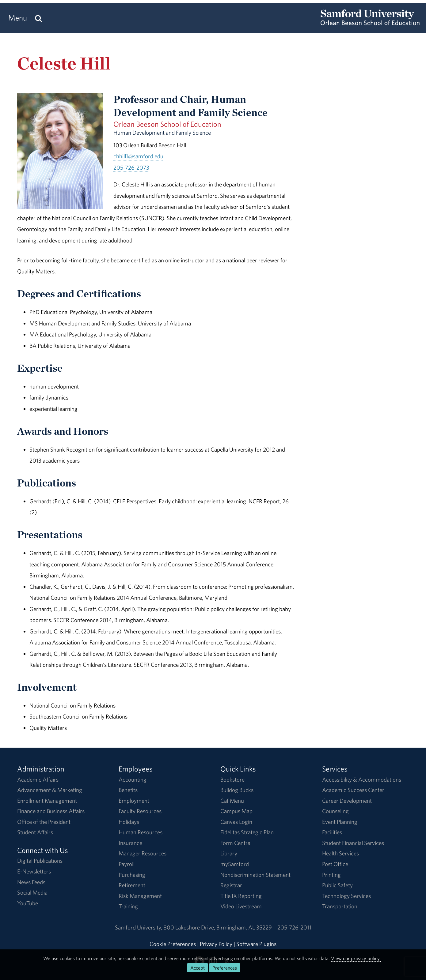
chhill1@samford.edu (138, 156)
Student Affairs (35, 832)
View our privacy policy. (356, 958)
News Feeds (31, 882)
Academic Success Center (353, 790)
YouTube (28, 903)
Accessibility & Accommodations (362, 779)
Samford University (139, 927)
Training (128, 906)
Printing (331, 875)
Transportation (340, 906)
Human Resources (141, 832)
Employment (134, 801)
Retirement (132, 885)
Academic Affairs (38, 779)
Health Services (340, 853)
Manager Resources (143, 853)
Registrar (231, 885)
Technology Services (346, 896)
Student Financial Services (353, 843)
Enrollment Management (47, 801)
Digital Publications (40, 861)
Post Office (335, 864)
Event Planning (340, 822)
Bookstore (232, 779)
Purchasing (132, 875)
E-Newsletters (34, 871)
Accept (198, 968)
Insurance (130, 843)
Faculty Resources (140, 811)
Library (229, 853)
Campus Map (236, 811)
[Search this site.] (39, 18)
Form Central (236, 843)
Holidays (129, 822)
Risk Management (140, 896)
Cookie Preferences (173, 944)
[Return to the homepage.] (370, 23)
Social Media (32, 892)
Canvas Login (236, 822)
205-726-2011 (294, 927)
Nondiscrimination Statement (255, 875)
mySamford (235, 864)
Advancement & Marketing (50, 790)
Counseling (335, 811)
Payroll (127, 864)
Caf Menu (232, 801)
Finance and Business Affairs (51, 811)
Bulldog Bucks (237, 790)
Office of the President (44, 822)
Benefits (128, 790)
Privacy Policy (216, 944)
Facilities (332, 832)
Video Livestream (241, 906)
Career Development (347, 801)
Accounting (133, 779)
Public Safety (337, 885)
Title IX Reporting (241, 896)
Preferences (225, 968)
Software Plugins (256, 944)
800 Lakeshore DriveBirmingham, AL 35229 (218, 927)
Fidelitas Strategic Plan (247, 832)
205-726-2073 (131, 167)
